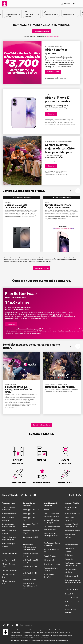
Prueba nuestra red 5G (72, 514)
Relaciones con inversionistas (25, 630)
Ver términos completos (53, 37)
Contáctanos (69, 555)
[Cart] (74, 4)
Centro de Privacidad (72, 602)
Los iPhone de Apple (9, 560)
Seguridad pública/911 (65, 633)
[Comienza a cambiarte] (42, 31)
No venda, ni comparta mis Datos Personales (62, 635)
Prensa (35, 630)
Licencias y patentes (16, 638)
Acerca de (13, 630)
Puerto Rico (58, 630)
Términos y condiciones (16, 635)
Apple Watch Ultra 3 (29, 579)
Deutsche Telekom (49, 630)
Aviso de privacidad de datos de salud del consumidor (35, 638)
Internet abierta (45, 635)
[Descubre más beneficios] (41, 425)
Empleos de (72, 598)
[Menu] (80, 4)
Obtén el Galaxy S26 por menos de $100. (16, 206)
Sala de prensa (70, 606)
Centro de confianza (27, 633)
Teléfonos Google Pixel (10, 571)
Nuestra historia (70, 594)
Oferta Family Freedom (72, 531)
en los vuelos (49, 560)
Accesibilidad (37, 635)
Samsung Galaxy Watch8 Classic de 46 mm (30, 586)
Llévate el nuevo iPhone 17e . (58, 206)
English (72, 495)
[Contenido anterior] (71, 191)
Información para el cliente (51, 633)
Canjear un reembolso (72, 576)
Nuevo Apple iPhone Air (31, 510)
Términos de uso (28, 635)
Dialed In (47, 510)
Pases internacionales (9, 514)
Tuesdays (50, 556)
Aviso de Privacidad (16, 633)
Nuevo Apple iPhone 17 (31, 514)
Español (79, 495)
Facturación (69, 559)
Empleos (41, 630)
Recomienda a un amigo (52, 564)
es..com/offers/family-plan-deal (28, 329)
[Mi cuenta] (65, 4)
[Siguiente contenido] (78, 191)
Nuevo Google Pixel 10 (30, 537)
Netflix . (60, 387)
